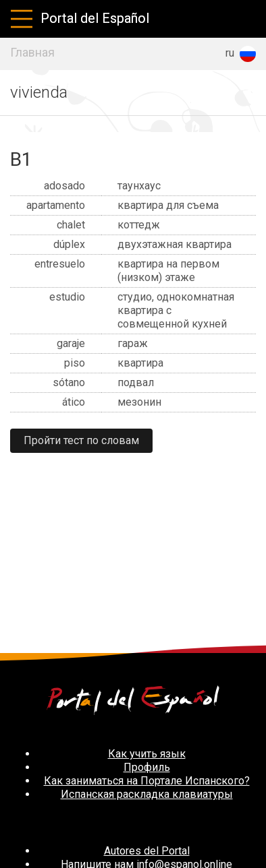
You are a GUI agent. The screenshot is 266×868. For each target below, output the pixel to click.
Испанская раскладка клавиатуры (147, 794)
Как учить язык (147, 754)
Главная (32, 53)
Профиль (147, 767)
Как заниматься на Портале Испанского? (147, 781)
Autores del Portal (147, 851)
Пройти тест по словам (81, 440)
